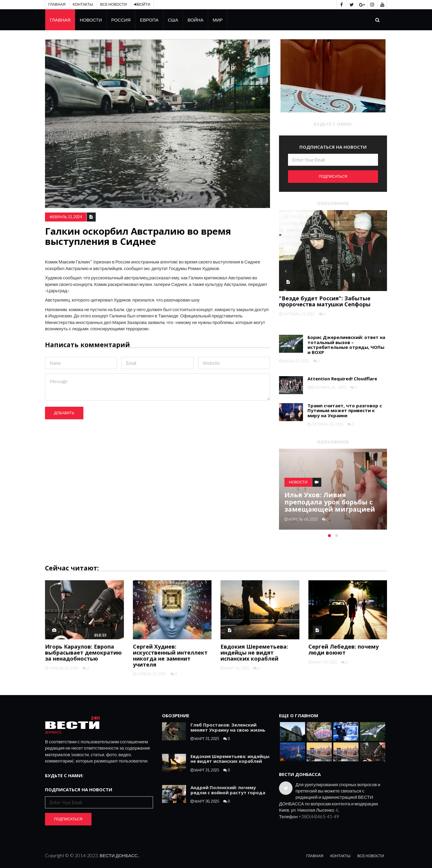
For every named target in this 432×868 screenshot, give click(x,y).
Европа (149, 20)
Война (195, 20)
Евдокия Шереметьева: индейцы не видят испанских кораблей (254, 652)
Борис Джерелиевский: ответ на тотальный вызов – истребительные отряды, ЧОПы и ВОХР (346, 345)
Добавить (64, 413)
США (173, 20)
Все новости (114, 4)
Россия (121, 20)
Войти (142, 4)
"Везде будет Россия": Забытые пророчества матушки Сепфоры (325, 301)
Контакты (83, 4)
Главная (57, 4)
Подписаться (333, 176)
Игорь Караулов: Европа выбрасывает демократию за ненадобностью (83, 652)
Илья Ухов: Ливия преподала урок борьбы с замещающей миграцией (330, 502)
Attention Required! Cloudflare (342, 379)
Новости (91, 20)
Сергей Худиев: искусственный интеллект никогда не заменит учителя (170, 655)
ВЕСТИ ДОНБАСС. (119, 855)
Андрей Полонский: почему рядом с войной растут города (228, 790)
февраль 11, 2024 (66, 217)
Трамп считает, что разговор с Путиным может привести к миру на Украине (345, 410)
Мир (218, 20)
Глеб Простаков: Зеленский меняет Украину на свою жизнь (228, 727)
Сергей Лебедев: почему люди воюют (343, 650)
